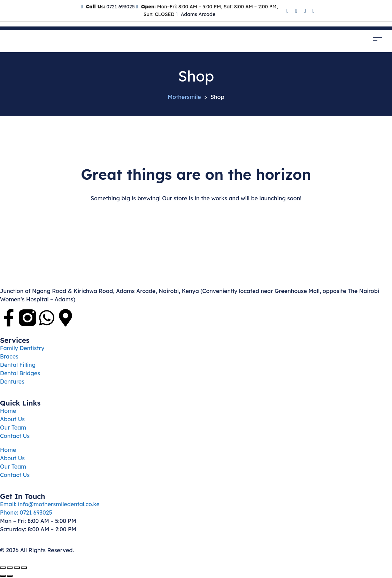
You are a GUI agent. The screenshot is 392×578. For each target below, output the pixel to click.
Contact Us (15, 436)
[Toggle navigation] (377, 39)
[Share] (17, 568)
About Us (12, 419)
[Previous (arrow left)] (3, 576)
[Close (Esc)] (24, 568)
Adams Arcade (198, 14)
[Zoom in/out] (3, 568)
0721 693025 (120, 7)
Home (8, 411)
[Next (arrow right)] (10, 576)
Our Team (13, 427)
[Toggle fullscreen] (10, 568)
